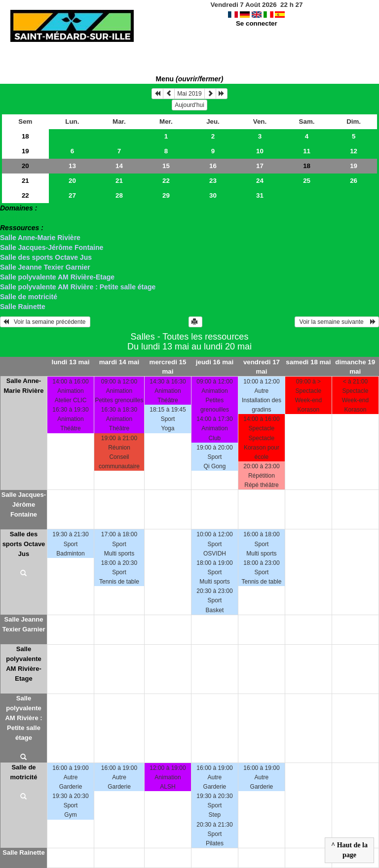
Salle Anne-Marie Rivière (40, 238)
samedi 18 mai (308, 362)
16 (213, 166)
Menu (190, 79)
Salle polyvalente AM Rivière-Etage (57, 277)
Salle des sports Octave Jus (46, 257)
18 (25, 136)
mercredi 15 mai (168, 367)
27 (72, 195)
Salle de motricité (29, 297)
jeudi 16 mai (215, 362)
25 (307, 181)
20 (25, 166)
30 (213, 195)
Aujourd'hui (189, 105)
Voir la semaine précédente (45, 322)
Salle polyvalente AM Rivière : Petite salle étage (78, 287)
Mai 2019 (189, 94)
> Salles (13, 218)
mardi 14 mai (119, 362)
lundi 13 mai (70, 362)
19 (25, 151)
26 (354, 181)
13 (72, 166)
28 (119, 195)
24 (260, 181)
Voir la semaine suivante (337, 322)
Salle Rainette (23, 307)
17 (260, 166)
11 (307, 151)
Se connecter (257, 23)
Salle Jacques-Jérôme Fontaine (52, 247)
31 (260, 195)
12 (354, 151)
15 (166, 166)
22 (166, 181)
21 (25, 181)
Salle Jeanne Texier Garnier (45, 267)
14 (119, 166)
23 (213, 181)
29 (166, 195)
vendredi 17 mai (262, 367)
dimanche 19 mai (355, 367)
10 (260, 151)
